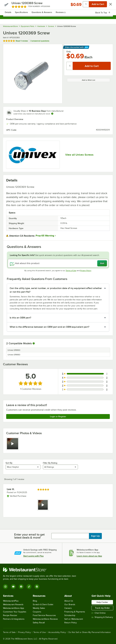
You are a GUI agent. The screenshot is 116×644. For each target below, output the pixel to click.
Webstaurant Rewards (13, 604)
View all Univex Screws (79, 155)
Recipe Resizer (10, 615)
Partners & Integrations (14, 619)
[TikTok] (29, 587)
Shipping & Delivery (102, 617)
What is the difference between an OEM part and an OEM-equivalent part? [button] (49, 327)
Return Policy (71, 623)
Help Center (102, 602)
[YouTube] (13, 587)
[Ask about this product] (58, 263)
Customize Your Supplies (15, 612)
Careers (68, 608)
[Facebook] (21, 587)
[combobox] (58, 14)
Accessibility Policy (57, 632)
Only (68, 52)
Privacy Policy (86, 271)
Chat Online (99, 613)
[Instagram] (5, 587)
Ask (102, 263)
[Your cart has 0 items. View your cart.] (108, 5)
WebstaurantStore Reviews (45, 619)
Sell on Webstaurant (74, 619)
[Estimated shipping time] (52, 114)
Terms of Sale (9, 632)
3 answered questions (40, 41)
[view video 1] (13, 444)
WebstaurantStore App (14, 608)
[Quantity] (70, 66)
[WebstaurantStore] (41, 570)
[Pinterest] (37, 587)
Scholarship (70, 615)
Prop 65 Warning (45, 236)
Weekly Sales (39, 608)
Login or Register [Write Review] (58, 416)
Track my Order (102, 608)
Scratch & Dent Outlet (43, 604)
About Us (69, 601)
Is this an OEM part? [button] (20, 318)
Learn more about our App (89, 556)
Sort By (9, 463)
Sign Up (95, 536)
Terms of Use (71, 271)
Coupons (37, 612)
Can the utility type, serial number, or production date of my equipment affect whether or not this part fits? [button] (56, 290)
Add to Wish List (89, 80)
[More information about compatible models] (34, 344)
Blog (35, 601)
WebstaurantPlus (11, 601)
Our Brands (70, 604)
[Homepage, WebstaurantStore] (58, 5)
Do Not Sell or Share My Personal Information (90, 632)
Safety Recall (39, 623)
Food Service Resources (44, 615)
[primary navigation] (9, 5)
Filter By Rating (50, 463)
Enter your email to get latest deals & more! (29, 536)
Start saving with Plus (33, 556)
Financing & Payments (75, 612)
